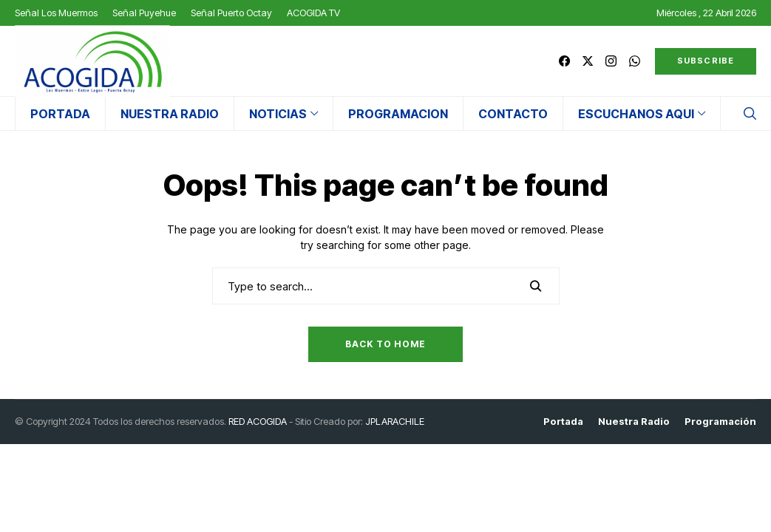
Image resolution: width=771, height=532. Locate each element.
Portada (563, 422)
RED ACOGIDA (258, 421)
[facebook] (564, 61)
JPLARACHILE (395, 421)
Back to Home (385, 344)
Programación (720, 422)
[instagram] (611, 61)
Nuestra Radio (634, 422)
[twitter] (588, 61)
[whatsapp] (635, 61)
